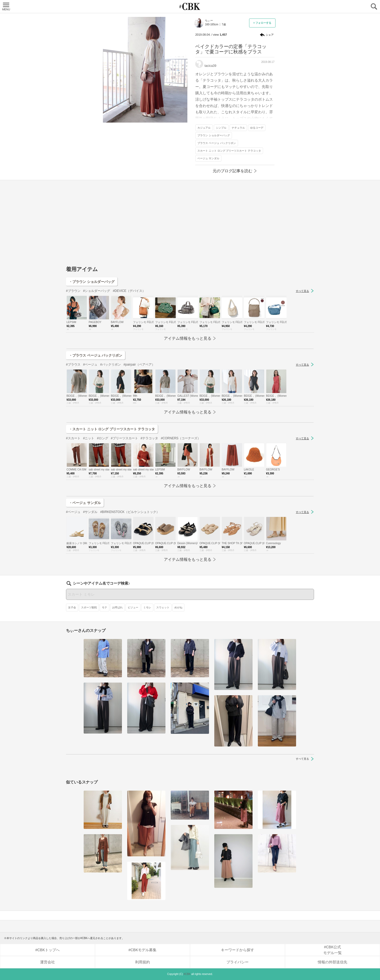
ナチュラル (238, 128)
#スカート (73, 438)
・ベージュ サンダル (85, 503)
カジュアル (204, 128)
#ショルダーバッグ (97, 291)
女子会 (72, 607)
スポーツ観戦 (89, 607)
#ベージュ (90, 365)
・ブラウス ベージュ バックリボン (96, 355)
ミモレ (147, 607)
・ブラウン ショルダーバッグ (92, 282)
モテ (104, 607)
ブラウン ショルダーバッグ (214, 135)
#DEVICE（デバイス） (129, 291)
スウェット (163, 607)
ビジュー (133, 607)
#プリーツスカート (124, 438)
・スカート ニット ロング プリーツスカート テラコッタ (112, 429)
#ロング (103, 438)
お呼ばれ (117, 607)
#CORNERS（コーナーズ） (181, 438)
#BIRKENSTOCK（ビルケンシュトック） (130, 512)
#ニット (89, 438)
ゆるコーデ (257, 128)
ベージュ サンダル (208, 158)
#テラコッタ (149, 438)
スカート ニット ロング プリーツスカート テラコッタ (229, 151)
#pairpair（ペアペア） (139, 365)
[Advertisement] (190, 225)
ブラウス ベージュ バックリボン (217, 143)
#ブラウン (73, 291)
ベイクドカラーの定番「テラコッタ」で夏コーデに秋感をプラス (231, 49)
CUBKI (190, 6)
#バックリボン (110, 365)
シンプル (221, 128)
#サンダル (90, 512)
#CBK (187, 974)
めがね (178, 607)
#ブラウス (73, 365)
